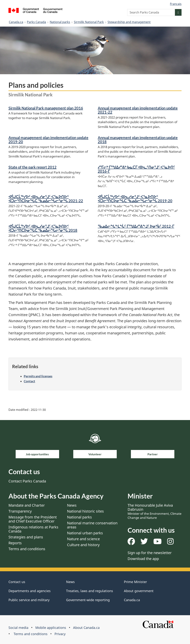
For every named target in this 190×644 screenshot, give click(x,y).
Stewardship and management (129, 22)
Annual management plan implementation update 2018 (138, 140)
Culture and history (83, 545)
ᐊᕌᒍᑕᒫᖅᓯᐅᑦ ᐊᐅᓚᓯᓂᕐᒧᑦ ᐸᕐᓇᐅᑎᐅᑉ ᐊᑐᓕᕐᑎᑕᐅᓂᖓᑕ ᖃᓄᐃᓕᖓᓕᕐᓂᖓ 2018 (43, 228)
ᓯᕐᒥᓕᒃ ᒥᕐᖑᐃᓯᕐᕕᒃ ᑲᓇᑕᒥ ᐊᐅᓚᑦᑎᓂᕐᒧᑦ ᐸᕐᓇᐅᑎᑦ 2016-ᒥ (136, 169)
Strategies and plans (26, 537)
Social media (18, 628)
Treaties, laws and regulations (90, 591)
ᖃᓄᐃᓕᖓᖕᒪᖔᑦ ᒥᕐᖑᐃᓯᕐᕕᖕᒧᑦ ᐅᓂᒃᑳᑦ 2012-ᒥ (136, 226)
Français (176, 4)
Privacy (60, 634)
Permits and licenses (38, 376)
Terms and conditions (27, 549)
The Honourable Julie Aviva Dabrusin (155, 511)
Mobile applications (51, 628)
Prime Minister (135, 582)
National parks (60, 22)
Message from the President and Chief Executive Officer (33, 519)
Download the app (143, 559)
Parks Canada (36, 22)
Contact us (17, 582)
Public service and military (29, 600)
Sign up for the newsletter (150, 553)
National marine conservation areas (92, 525)
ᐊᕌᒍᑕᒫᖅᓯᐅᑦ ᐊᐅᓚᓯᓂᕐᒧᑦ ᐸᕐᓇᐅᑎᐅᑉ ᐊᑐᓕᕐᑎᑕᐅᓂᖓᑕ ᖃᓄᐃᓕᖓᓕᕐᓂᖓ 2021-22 (46, 199)
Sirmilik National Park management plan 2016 (46, 108)
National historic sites (85, 511)
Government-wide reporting (88, 600)
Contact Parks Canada (27, 481)
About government (139, 591)
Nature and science (83, 539)
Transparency (20, 511)
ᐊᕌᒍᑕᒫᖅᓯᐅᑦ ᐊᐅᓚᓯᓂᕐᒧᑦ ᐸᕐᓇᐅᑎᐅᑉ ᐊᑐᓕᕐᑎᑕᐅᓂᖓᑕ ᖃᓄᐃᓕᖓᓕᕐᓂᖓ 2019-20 (135, 199)
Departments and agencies (30, 591)
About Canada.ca (86, 628)
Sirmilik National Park (89, 22)
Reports (15, 543)
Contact (29, 381)
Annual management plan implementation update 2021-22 (138, 110)
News (72, 505)
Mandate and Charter (27, 505)
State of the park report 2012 (32, 167)
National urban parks (85, 533)
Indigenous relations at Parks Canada (33, 529)
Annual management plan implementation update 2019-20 (48, 140)
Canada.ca (16, 22)
